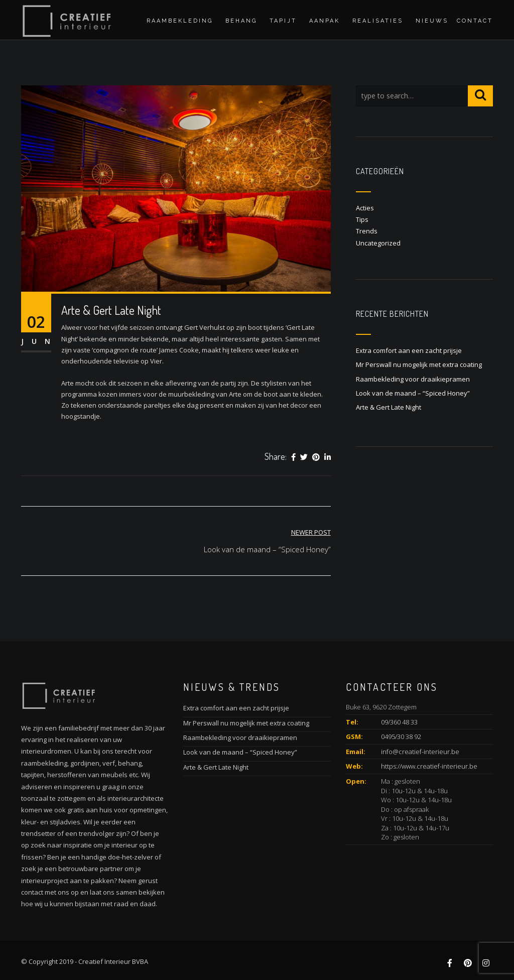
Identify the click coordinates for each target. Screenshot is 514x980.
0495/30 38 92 (401, 737)
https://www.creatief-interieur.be (429, 766)
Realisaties (378, 21)
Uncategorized (378, 243)
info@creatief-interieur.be (420, 752)
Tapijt (283, 21)
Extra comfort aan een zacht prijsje (409, 350)
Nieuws (432, 21)
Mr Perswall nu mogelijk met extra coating (419, 364)
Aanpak (325, 21)
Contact (475, 21)
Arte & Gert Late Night (389, 407)
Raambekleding (180, 21)
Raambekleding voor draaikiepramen (413, 379)
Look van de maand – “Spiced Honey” (413, 393)
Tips (362, 219)
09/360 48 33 (399, 722)
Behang (241, 21)
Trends (367, 231)
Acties (365, 208)
